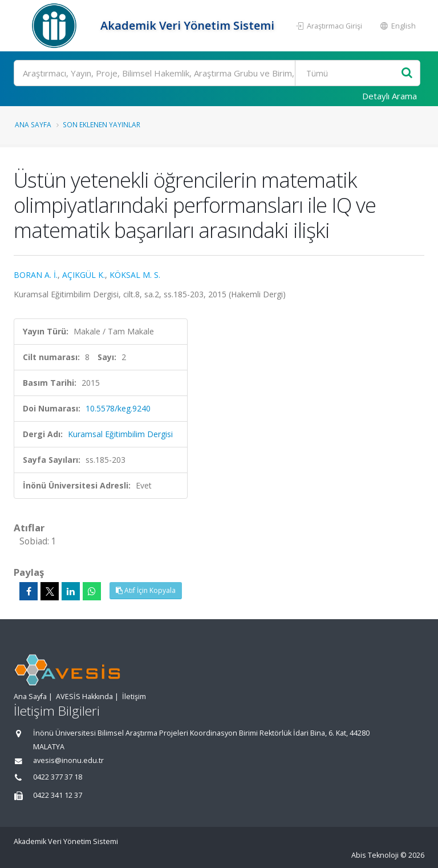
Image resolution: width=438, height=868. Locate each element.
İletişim (134, 697)
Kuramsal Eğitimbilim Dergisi (120, 434)
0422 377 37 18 (58, 777)
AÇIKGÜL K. (84, 275)
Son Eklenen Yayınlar (102, 124)
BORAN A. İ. (36, 275)
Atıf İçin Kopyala (146, 590)
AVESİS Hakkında (84, 697)
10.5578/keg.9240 (118, 408)
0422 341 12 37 (58, 795)
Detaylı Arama (390, 96)
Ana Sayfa (33, 124)
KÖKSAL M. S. (135, 275)
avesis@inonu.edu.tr (68, 760)
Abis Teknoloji (375, 855)
